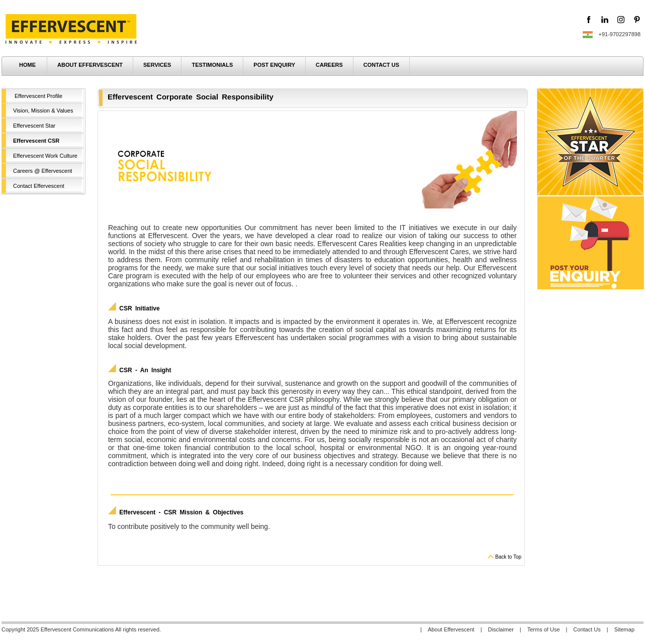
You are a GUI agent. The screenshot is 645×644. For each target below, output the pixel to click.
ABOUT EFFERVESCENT (90, 65)
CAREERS (329, 65)
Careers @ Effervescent (42, 171)
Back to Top (508, 557)
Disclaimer (501, 629)
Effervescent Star (34, 126)
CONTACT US (381, 65)
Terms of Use (544, 629)
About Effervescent (451, 629)
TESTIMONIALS (212, 65)
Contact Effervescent (39, 186)
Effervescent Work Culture (45, 156)
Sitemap (624, 629)
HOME (27, 65)
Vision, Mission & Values (43, 111)
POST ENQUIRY (274, 65)
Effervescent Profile (38, 96)
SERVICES (157, 65)
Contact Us (587, 629)
